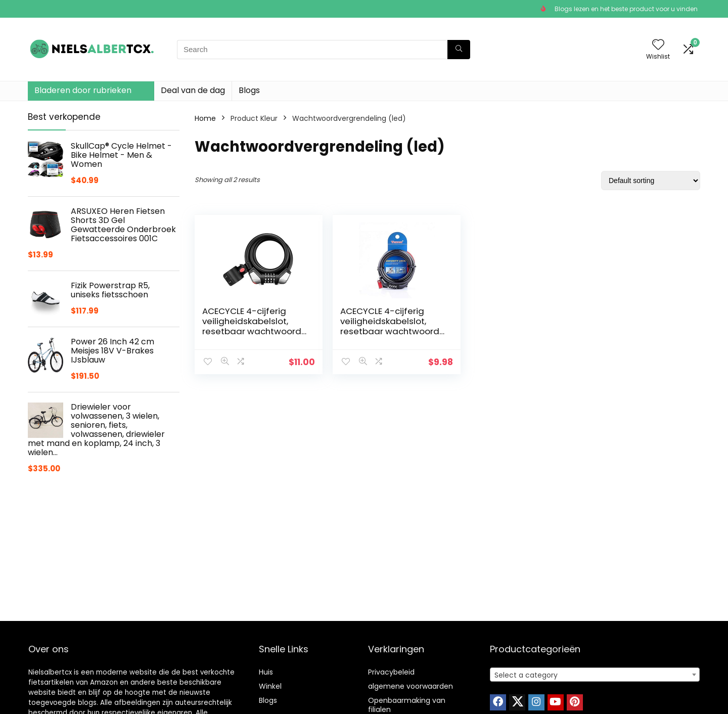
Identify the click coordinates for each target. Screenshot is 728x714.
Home (205, 118)
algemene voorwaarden (411, 686)
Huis (266, 672)
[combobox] (595, 675)
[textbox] (595, 675)
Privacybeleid (391, 672)
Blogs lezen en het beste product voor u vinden (626, 9)
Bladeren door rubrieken (83, 90)
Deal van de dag (193, 90)
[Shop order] (651, 181)
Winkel (270, 686)
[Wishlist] (658, 45)
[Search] (459, 50)
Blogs (249, 90)
